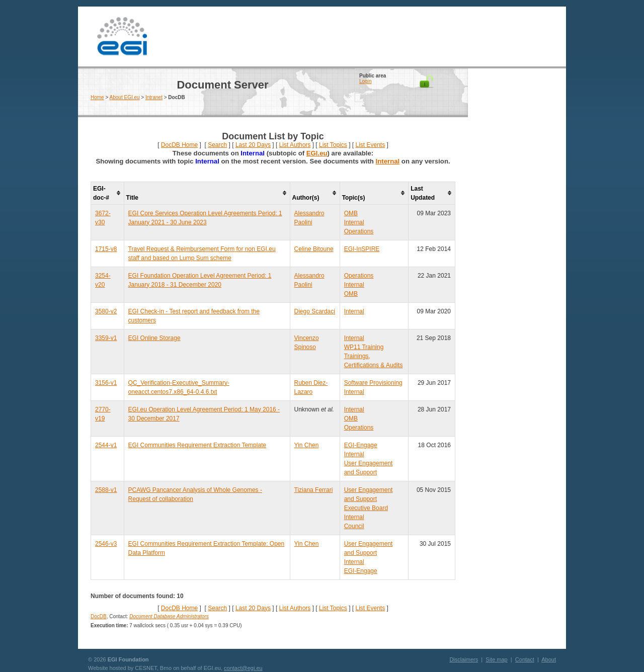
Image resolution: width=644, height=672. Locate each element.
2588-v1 (106, 490)
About (549, 659)
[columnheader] (108, 193)
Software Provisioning (373, 383)
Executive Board (366, 508)
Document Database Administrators (169, 616)
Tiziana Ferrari (314, 490)
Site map (496, 659)
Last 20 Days (253, 145)
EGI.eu (317, 153)
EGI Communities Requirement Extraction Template (197, 445)
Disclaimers (464, 659)
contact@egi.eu (243, 668)
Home (97, 97)
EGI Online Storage (154, 338)
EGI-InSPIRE (362, 249)
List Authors (295, 145)
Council (354, 526)
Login (365, 81)
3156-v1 (106, 383)
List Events (370, 145)
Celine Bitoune (314, 249)
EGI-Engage (361, 445)
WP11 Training (364, 347)
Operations (359, 231)
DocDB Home (179, 145)
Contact (525, 659)
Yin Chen (307, 445)
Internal (388, 161)
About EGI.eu (125, 97)
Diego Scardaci (315, 311)
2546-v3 (106, 544)
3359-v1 (106, 338)
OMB (351, 213)
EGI (122, 36)
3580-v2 (106, 311)
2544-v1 (106, 445)
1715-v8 (106, 249)
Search (217, 145)
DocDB (99, 616)
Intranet (154, 97)
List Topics (333, 145)
